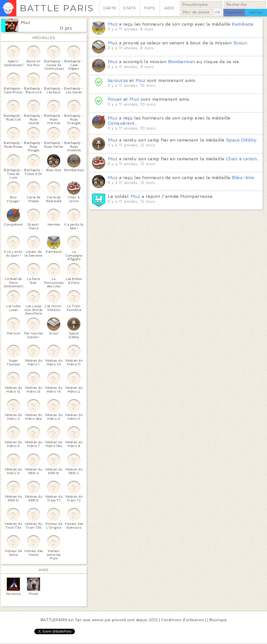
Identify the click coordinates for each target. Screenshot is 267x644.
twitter (256, 12)
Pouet (115, 99)
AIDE (169, 8)
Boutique (218, 620)
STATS (130, 8)
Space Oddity (241, 140)
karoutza (118, 80)
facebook (234, 12)
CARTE (110, 8)
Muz (25, 22)
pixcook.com (123, 620)
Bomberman (182, 62)
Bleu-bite (243, 178)
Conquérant (121, 123)
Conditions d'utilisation (183, 620)
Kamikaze (242, 24)
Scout (240, 43)
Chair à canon (241, 159)
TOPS (149, 8)
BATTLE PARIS (57, 8)
